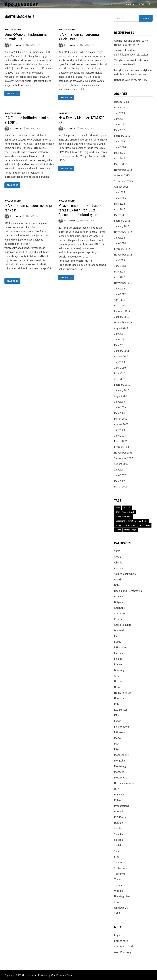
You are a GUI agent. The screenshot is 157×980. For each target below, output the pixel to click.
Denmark (119, 630)
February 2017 (122, 136)
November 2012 (123, 283)
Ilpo (142, 4)
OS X (117, 789)
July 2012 (119, 288)
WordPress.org (123, 952)
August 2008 (121, 424)
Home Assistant (130, 525)
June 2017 (120, 124)
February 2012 (122, 311)
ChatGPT (127, 508)
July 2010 (119, 362)
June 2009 (120, 407)
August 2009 (121, 396)
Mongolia (119, 760)
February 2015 (122, 221)
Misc (117, 749)
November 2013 (123, 255)
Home (118, 525)
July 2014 (119, 238)
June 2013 (120, 266)
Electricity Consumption (126, 521)
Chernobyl (120, 608)
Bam (69, 975)
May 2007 (120, 481)
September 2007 (123, 458)
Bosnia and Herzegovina (128, 591)
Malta (117, 738)
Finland (118, 659)
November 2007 (123, 453)
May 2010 (120, 373)
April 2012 (120, 300)
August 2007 (121, 464)
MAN (148, 525)
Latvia (118, 721)
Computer (120, 613)
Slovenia (119, 840)
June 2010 (120, 368)
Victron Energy (130, 530)
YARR (117, 913)
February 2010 (122, 385)
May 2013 (120, 271)
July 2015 (119, 192)
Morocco (119, 772)
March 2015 (121, 215)
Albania (118, 562)
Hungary (119, 698)
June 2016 (120, 147)
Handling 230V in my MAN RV (131, 80)
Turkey (118, 885)
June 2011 (120, 339)
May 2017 (120, 130)
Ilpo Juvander (21, 4)
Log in (118, 935)
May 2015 (120, 204)
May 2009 (120, 413)
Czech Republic (123, 625)
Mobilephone (121, 755)
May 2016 (120, 153)
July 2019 (119, 113)
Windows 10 (121, 908)
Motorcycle (65, 113)
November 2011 (123, 322)
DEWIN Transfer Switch (125, 512)
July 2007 (119, 470)
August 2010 (121, 356)
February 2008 (122, 447)
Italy (117, 704)
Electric (118, 636)
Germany (119, 670)
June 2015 (120, 198)
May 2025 (120, 107)
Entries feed (121, 941)
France (118, 664)
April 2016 (120, 158)
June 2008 (120, 436)
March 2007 (121, 486)
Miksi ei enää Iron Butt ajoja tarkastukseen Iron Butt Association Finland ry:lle (80, 210)
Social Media (121, 845)
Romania (119, 811)
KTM (117, 715)
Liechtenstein (122, 727)
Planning (119, 794)
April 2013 (120, 277)
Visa (116, 902)
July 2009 (119, 402)
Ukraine (119, 891)
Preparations (122, 806)
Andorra (119, 568)
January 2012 (122, 317)
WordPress (56, 975)
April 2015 (120, 209)
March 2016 (121, 164)
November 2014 (123, 232)
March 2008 (121, 441)
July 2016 (119, 141)
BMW (117, 585)
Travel (118, 879)
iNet (141, 525)
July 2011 (119, 334)
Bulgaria (119, 602)
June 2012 (120, 294)
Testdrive (120, 874)
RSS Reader (121, 817)
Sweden (119, 862)
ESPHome (143, 521)
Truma (118, 530)
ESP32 (118, 642)
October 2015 (122, 175)
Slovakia (119, 834)
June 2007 (120, 475)
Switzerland (121, 868)
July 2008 (119, 430)
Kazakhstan (121, 710)
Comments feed (123, 946)
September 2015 (123, 181)
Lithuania (119, 732)
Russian (119, 823)
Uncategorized (13, 30)
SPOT (117, 857)
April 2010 (120, 379)
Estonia (118, 653)
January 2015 (122, 226)
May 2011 (120, 345)
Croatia (118, 619)
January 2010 (122, 390)
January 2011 (122, 351)
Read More (13, 93)
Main (128, 4)
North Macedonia (124, 783)
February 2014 (122, 249)
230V (118, 508)
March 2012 (121, 305)
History (118, 681)
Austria (118, 579)
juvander (17, 45)
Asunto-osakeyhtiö (125, 574)
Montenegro (121, 766)
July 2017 (119, 119)
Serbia (118, 828)
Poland (118, 800)
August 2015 (121, 187)
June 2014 (120, 243)
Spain (117, 851)
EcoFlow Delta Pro (123, 516)
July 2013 (119, 260)
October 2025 (122, 102)
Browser (119, 596)
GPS (116, 676)
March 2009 (121, 419)
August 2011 (121, 328)
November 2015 (123, 170)
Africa (117, 557)
